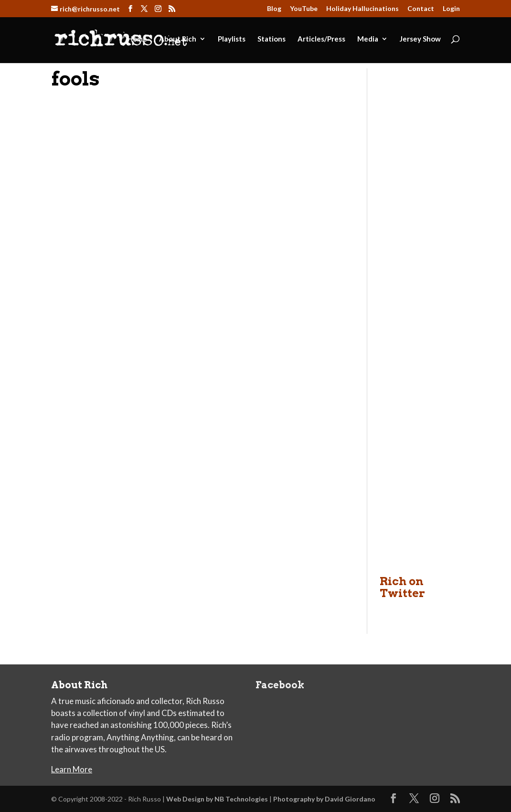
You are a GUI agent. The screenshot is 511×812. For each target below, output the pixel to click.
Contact (421, 9)
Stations (271, 39)
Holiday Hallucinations (362, 9)
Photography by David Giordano (324, 799)
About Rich (178, 39)
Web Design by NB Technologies (217, 799)
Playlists (232, 39)
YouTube (304, 9)
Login (451, 9)
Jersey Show (420, 39)
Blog (274, 9)
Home (137, 39)
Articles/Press (321, 39)
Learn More (72, 769)
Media (368, 39)
